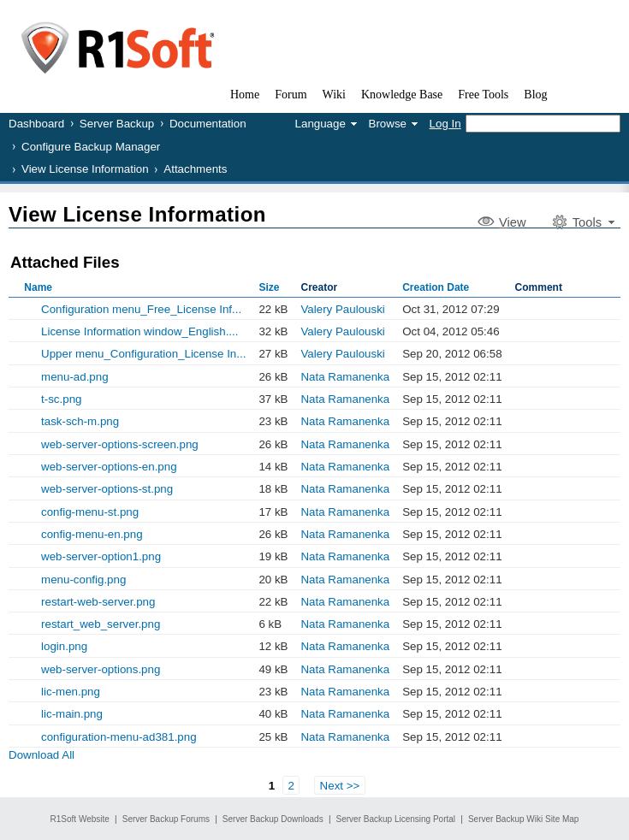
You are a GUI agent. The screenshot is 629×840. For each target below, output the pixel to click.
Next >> (340, 786)
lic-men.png (71, 692)
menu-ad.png (75, 377)
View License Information (85, 169)
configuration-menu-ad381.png (119, 737)
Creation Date (436, 287)
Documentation (208, 124)
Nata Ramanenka (345, 377)
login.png (64, 646)
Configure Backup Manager (91, 147)
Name (38, 287)
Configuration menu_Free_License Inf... (141, 309)
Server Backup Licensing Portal (396, 819)
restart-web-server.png (98, 602)
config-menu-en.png (92, 534)
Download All (42, 755)
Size (269, 287)
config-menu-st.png (90, 512)
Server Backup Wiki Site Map (524, 819)
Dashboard (36, 124)
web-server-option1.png (101, 556)
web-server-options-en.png (109, 467)
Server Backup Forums (166, 819)
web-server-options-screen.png (120, 444)
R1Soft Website (80, 819)
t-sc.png (61, 399)
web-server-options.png (101, 669)
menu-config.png (83, 580)
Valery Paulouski (342, 309)
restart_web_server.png (101, 624)
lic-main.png (72, 714)
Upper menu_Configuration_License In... (143, 354)
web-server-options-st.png (107, 489)
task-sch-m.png (80, 421)
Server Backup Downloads (273, 819)
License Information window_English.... (139, 331)
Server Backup (117, 124)
